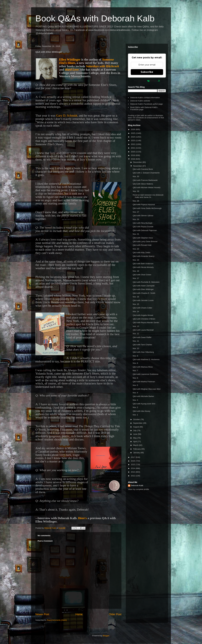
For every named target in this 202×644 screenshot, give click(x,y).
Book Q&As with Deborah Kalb (95, 18)
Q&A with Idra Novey (141, 411)
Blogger (106, 636)
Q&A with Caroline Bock (143, 169)
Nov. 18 (136, 271)
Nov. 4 (135, 393)
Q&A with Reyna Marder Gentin (146, 323)
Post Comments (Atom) (57, 620)
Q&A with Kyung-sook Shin (144, 404)
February (137, 449)
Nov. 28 (136, 201)
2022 (133, 144)
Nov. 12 (136, 334)
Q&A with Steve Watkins (143, 184)
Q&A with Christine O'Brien (144, 319)
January (137, 453)
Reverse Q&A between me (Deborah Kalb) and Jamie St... (148, 196)
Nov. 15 (136, 304)
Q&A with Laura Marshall (143, 330)
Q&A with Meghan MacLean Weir (147, 389)
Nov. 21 (136, 234)
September (138, 423)
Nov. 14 (136, 311)
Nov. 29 (136, 191)
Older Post (115, 614)
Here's (82, 518)
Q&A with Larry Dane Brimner (145, 241)
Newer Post (42, 614)
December (138, 162)
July (135, 430)
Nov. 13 (136, 326)
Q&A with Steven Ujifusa (143, 216)
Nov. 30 (136, 176)
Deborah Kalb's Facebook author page (146, 104)
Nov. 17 (136, 278)
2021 (133, 148)
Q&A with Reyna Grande (143, 227)
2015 (133, 465)
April (135, 442)
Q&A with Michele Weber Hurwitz (147, 187)
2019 (133, 155)
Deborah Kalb (137, 485)
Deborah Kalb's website (140, 101)
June (136, 434)
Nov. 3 (135, 400)
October (137, 419)
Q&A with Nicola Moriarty (143, 267)
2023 (133, 140)
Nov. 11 (136, 341)
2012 (133, 476)
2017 (133, 457)
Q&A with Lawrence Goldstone (145, 374)
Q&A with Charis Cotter (142, 308)
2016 (133, 461)
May (135, 438)
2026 (133, 129)
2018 (133, 159)
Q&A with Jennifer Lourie (143, 300)
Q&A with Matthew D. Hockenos (146, 359)
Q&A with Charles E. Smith (144, 293)
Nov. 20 (136, 249)
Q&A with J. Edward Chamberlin (146, 173)
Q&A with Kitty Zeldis (141, 253)
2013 (133, 472)
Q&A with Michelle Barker (143, 396)
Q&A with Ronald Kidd (142, 245)
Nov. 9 (135, 356)
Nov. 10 (136, 348)
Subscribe (147, 72)
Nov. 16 (136, 297)
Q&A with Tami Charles (142, 345)
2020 (133, 152)
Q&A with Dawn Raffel (142, 337)
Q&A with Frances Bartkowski (145, 180)
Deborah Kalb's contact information (145, 98)
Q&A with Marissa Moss (143, 367)
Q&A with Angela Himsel (143, 315)
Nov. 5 (135, 385)
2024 (133, 137)
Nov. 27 (136, 212)
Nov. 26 (136, 219)
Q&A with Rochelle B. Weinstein (146, 282)
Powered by (147, 81)
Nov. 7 (135, 371)
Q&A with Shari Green (142, 275)
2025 (133, 133)
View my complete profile (138, 489)
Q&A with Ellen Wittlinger (143, 289)
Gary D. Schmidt (67, 116)
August (136, 427)
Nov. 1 (135, 415)
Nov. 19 (136, 260)
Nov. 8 (135, 363)
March (136, 445)
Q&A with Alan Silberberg (143, 352)
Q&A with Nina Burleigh (142, 223)
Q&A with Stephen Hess (143, 238)
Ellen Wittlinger (70, 60)
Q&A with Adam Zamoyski (144, 286)
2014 (133, 468)
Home (79, 614)
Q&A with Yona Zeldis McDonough (147, 208)
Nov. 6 (135, 378)
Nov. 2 (135, 407)
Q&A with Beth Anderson (143, 264)
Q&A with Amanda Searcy (143, 256)
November (138, 166)
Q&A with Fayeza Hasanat (144, 205)
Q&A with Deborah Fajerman (145, 230)
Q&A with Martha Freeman (144, 382)
